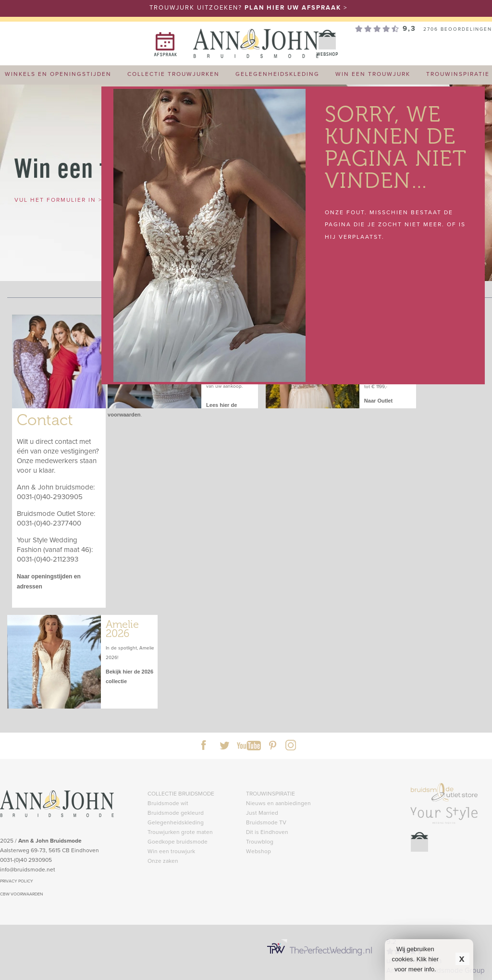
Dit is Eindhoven (267, 832)
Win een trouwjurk (171, 851)
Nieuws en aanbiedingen (278, 803)
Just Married (262, 813)
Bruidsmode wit (168, 803)
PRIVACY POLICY (17, 881)
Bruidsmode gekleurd (176, 813)
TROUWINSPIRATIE (271, 793)
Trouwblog (260, 841)
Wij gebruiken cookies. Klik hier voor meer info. (416, 959)
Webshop (258, 851)
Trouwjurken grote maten (180, 832)
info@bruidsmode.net (28, 869)
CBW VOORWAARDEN (21, 894)
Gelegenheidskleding (176, 822)
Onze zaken (163, 861)
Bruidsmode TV (266, 822)
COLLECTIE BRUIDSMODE (181, 793)
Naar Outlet (378, 401)
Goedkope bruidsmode (178, 841)
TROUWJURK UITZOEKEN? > (248, 7)
